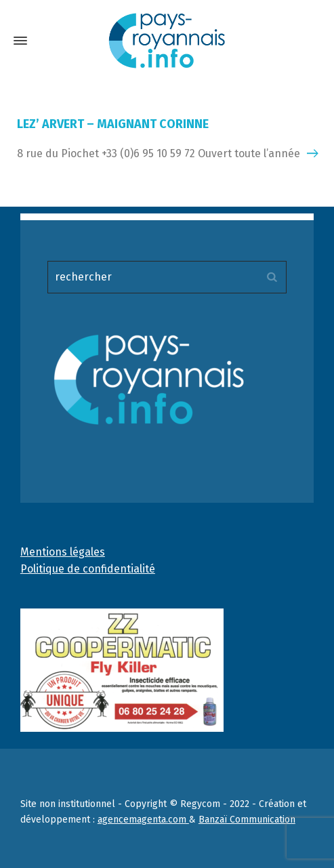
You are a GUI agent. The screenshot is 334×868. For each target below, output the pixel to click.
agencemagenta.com (143, 820)
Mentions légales (63, 552)
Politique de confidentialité (88, 569)
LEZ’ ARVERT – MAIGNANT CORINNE (113, 124)
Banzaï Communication (247, 820)
